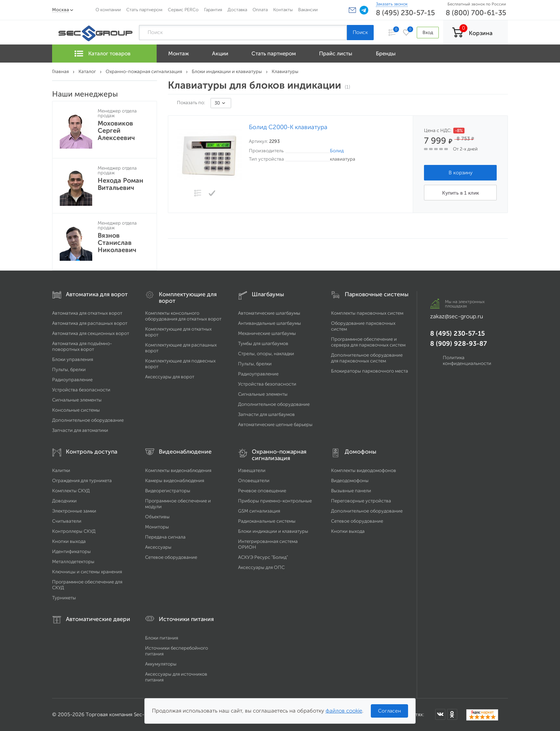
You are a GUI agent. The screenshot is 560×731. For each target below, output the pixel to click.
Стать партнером (144, 10)
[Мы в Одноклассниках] (452, 714)
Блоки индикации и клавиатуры (273, 531)
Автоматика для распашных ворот (90, 323)
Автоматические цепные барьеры (275, 424)
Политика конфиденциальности (467, 360)
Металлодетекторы (73, 562)
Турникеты (64, 598)
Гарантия (213, 10)
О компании (108, 10)
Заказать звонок (392, 4)
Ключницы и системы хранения (87, 572)
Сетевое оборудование (171, 557)
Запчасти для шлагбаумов (266, 414)
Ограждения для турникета (82, 481)
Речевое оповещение (262, 491)
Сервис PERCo (183, 10)
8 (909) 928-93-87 (459, 344)
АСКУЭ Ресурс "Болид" (263, 557)
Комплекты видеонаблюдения (178, 470)
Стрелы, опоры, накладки (266, 354)
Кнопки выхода (69, 541)
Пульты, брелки (69, 369)
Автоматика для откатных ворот (87, 313)
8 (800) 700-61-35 (476, 13)
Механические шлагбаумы (267, 333)
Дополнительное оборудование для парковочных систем (367, 358)
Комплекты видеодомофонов (364, 470)
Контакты (283, 10)
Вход (428, 32)
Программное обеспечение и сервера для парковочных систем (368, 342)
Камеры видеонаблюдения (175, 481)
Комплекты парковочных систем (367, 313)
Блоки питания (162, 638)
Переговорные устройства (361, 501)
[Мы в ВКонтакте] (440, 714)
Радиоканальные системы (267, 521)
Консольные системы (76, 410)
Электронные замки (74, 511)
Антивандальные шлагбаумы (270, 323)
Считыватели (67, 521)
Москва (61, 10)
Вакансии (308, 10)
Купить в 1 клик (461, 193)
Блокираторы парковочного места (370, 371)
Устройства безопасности (81, 390)
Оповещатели (254, 481)
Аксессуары (158, 547)
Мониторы (157, 527)
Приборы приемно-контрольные (275, 501)
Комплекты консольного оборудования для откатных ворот (183, 316)
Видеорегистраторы (168, 491)
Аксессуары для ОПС (261, 567)
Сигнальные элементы (77, 400)
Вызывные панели (351, 491)
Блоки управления (73, 359)
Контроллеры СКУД (74, 531)
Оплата (260, 10)
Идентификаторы (71, 551)
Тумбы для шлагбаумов (263, 343)
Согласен (389, 711)
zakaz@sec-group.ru (457, 316)
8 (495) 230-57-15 (405, 13)
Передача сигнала (165, 537)
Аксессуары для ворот (170, 377)
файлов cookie (344, 711)
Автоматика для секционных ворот (91, 333)
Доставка (237, 10)
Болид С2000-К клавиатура (288, 127)
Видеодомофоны (350, 481)
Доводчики (64, 501)
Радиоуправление (72, 380)
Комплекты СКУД (71, 491)
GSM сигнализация (259, 511)
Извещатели (252, 470)
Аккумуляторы (161, 664)
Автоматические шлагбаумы (269, 313)
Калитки (61, 470)
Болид (337, 151)
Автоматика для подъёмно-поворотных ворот (82, 346)
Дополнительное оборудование (88, 420)
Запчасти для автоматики (80, 430)
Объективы (157, 517)
